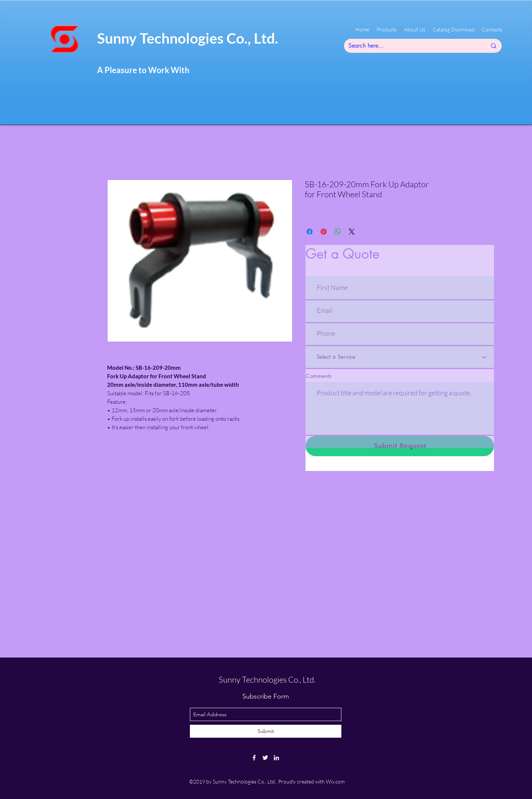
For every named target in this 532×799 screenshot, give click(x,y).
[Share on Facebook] (310, 232)
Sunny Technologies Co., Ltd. (188, 38)
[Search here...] (412, 46)
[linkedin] (276, 758)
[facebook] (254, 758)
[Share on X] (352, 232)
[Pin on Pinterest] (324, 232)
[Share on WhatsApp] (338, 232)
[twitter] (265, 758)
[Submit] (266, 731)
